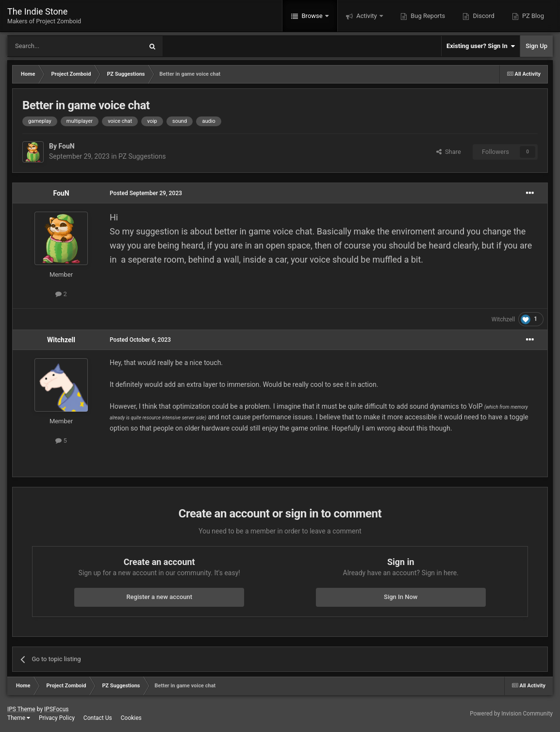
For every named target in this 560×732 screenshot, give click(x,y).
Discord (483, 16)
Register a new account (159, 597)
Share (449, 152)
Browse (312, 16)
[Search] (52, 46)
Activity (367, 16)
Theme (19, 718)
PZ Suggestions (142, 156)
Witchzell (503, 319)
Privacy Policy (57, 718)
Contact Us (98, 718)
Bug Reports (427, 16)
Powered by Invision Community (511, 714)
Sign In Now (401, 597)
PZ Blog (532, 16)
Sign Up (536, 46)
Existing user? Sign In (481, 46)
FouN (66, 146)
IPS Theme (21, 709)
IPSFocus (56, 709)
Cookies (131, 718)
